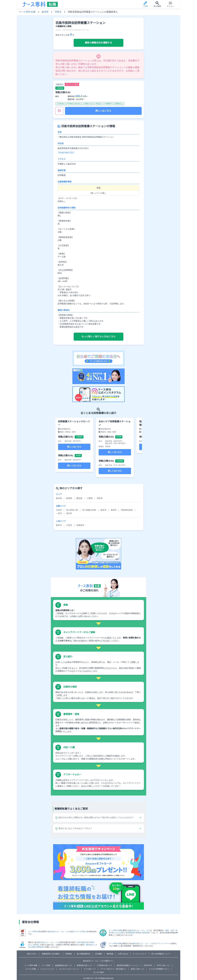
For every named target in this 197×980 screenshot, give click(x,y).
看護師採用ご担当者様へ (51, 954)
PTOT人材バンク (163, 965)
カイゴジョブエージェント (69, 969)
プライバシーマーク (163, 943)
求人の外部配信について (161, 954)
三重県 (90, 498)
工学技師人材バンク (104, 965)
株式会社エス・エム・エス (59, 932)
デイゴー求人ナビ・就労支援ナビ (113, 969)
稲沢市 (69, 513)
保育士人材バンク (138, 969)
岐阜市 (103, 510)
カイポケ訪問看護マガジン (159, 969)
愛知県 (79, 498)
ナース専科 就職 (31, 965)
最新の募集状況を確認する (98, 43)
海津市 (114, 510)
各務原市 (80, 525)
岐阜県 (45, 12)
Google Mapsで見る (66, 153)
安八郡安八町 (72, 510)
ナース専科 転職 (27, 12)
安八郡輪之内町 (89, 510)
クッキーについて (140, 954)
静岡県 (69, 498)
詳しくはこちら (103, 111)
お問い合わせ (123, 954)
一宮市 (59, 513)
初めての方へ (32, 954)
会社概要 (98, 954)
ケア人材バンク (90, 969)
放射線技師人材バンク (64, 965)
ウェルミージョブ (47, 969)
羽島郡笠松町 (127, 510)
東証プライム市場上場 (80, 932)
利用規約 (69, 954)
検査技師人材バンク (84, 965)
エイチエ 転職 (30, 969)
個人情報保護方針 (84, 954)
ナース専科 (46, 965)
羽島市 (58, 12)
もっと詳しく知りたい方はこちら (98, 337)
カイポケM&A (98, 972)
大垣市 (59, 510)
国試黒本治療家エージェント (128, 965)
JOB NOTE (148, 965)
